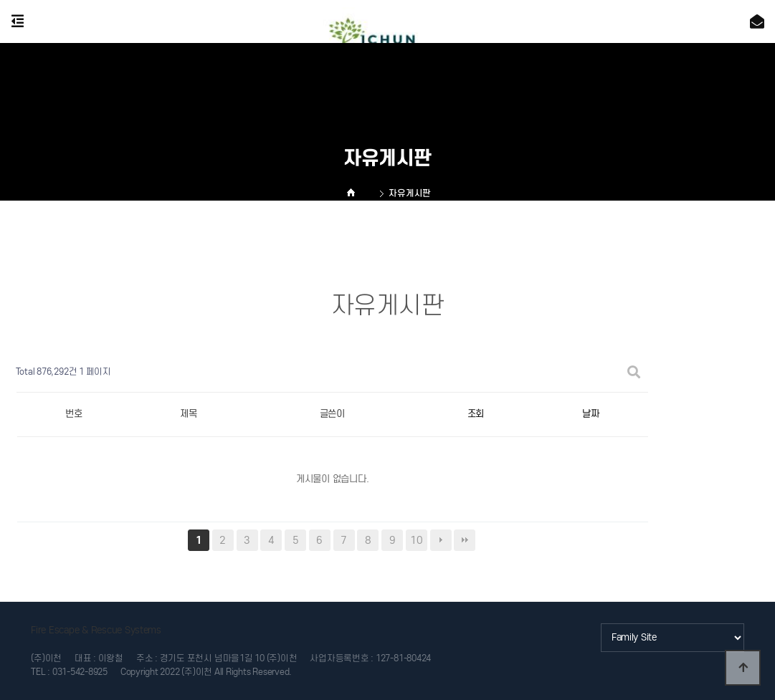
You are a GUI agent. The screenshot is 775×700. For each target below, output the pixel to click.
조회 (476, 414)
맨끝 (465, 540)
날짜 (590, 414)
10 (416, 540)
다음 (441, 540)
